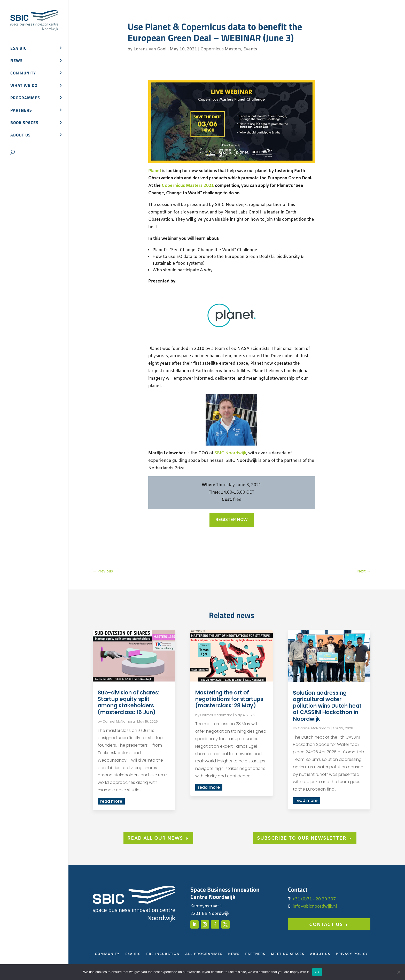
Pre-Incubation (163, 954)
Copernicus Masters (221, 49)
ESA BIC (18, 49)
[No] (399, 972)
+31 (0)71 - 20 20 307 (314, 899)
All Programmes (204, 954)
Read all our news (155, 838)
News (17, 61)
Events (250, 49)
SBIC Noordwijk (230, 453)
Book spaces (24, 123)
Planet (155, 171)
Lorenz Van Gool (150, 49)
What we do (24, 86)
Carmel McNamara (119, 721)
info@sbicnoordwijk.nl (315, 906)
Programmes (25, 98)
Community (23, 74)
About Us (320, 954)
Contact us (326, 925)
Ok (317, 972)
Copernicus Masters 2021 (188, 186)
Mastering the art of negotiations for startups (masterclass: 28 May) (229, 699)
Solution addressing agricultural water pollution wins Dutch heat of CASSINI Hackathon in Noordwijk (327, 706)
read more (111, 801)
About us (21, 136)
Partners (21, 111)
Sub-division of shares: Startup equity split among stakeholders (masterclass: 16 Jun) (128, 702)
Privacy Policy (352, 954)
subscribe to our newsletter (302, 838)
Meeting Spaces (288, 954)
